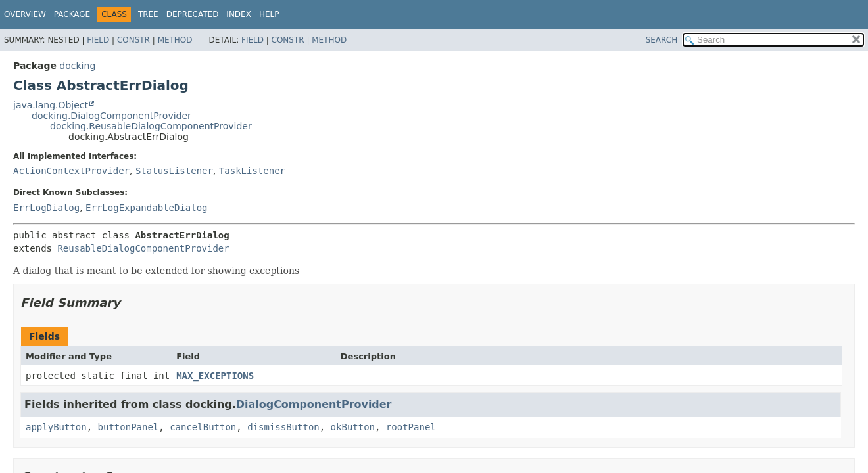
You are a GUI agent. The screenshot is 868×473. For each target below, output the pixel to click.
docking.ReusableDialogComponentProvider (151, 126)
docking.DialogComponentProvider (111, 116)
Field (98, 40)
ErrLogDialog (46, 208)
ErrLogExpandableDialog (146, 208)
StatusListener (174, 171)
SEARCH (662, 40)
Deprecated (193, 14)
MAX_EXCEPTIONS (215, 376)
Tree (148, 14)
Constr (133, 40)
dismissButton (283, 427)
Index (239, 14)
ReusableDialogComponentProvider (143, 248)
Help (269, 14)
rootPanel (411, 427)
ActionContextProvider (71, 171)
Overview (25, 14)
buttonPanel (129, 427)
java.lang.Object (51, 105)
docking (77, 66)
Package (72, 14)
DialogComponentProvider (314, 404)
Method (175, 40)
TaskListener (252, 171)
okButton (353, 427)
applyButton (56, 427)
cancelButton (203, 427)
